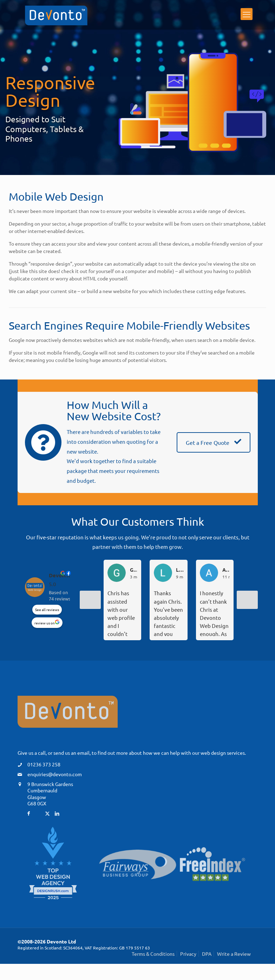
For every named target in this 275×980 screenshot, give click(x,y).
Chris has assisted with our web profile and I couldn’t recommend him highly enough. (122, 613)
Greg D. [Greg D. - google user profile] (134, 570)
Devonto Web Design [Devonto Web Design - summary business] (60, 575)
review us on (45, 623)
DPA (207, 954)
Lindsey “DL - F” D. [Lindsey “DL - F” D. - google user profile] (180, 570)
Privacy (188, 954)
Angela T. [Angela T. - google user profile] (226, 570)
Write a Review (234, 954)
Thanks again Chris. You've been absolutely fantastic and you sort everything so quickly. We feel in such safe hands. (168, 613)
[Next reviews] (247, 600)
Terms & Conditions (153, 954)
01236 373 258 (44, 764)
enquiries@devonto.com (55, 774)
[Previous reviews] (90, 600)
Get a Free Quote (214, 442)
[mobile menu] (247, 15)
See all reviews (47, 609)
